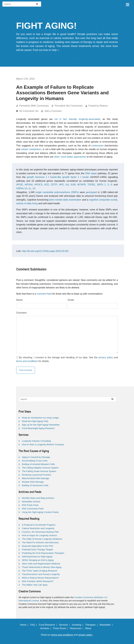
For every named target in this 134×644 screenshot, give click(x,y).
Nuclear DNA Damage (33, 482)
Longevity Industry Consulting (36, 441)
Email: (71, 300)
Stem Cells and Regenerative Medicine (41, 564)
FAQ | (34, 625)
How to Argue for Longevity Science (40, 535)
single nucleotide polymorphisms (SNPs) (57, 192)
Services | (65, 625)
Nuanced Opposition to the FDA (38, 546)
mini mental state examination (66, 200)
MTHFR (82, 185)
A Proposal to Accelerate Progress (39, 525)
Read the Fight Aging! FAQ (35, 421)
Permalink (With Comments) (34, 106)
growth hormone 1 (37, 177)
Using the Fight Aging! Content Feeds (40, 512)
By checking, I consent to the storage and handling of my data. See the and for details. (67, 359)
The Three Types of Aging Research (40, 571)
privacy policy (106, 357)
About (89, 628)
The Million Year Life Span (35, 585)
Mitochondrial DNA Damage (36, 478)
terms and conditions (27, 361)
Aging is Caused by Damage (36, 457)
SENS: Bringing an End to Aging (38, 560)
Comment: (22, 313)
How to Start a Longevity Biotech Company (43, 444)
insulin (86, 177)
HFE (61, 185)
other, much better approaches (70, 157)
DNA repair (91, 173)
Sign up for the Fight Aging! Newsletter (41, 425)
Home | (25, 625)
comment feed (44, 294)
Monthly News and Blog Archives (38, 498)
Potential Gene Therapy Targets (38, 549)
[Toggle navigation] (127, 4)
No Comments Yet (29, 111)
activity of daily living (27, 203)
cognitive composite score (103, 200)
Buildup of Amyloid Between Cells (38, 464)
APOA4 (29, 185)
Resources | (77, 628)
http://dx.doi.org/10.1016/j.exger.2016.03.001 (45, 251)
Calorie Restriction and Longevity (38, 528)
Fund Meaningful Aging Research (38, 428)
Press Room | (61, 628)
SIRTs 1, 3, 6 (105, 185)
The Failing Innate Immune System (39, 471)
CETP (54, 185)
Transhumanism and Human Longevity (41, 574)
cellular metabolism (31, 149)
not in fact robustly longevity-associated (77, 119)
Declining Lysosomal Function (37, 475)
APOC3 (38, 185)
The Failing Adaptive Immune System (40, 468)
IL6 (67, 185)
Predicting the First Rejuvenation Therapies (43, 553)
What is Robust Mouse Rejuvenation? (40, 578)
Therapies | (92, 625)
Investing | (78, 625)
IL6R (73, 185)
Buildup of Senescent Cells (35, 485)
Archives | (46, 628)
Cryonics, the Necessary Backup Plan (40, 532)
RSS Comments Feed (33, 509)
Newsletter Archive (31, 502)
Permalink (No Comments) (69, 106)
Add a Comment (53, 111)
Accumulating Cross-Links (35, 461)
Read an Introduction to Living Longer (40, 418)
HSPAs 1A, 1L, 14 (26, 188)
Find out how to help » (46, 50)
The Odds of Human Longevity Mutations (42, 539)
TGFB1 (91, 185)
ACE (47, 185)
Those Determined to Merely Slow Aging (42, 567)
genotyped (91, 192)
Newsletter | (107, 625)
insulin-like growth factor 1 (65, 177)
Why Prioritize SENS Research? (38, 581)
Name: (20, 300)
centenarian (98, 146)
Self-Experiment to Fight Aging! (37, 557)
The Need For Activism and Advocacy (40, 542)
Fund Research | (49, 625)
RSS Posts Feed (30, 505)
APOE (20, 185)
